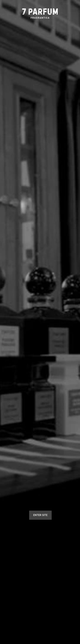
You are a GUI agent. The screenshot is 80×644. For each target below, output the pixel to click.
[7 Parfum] (40, 13)
